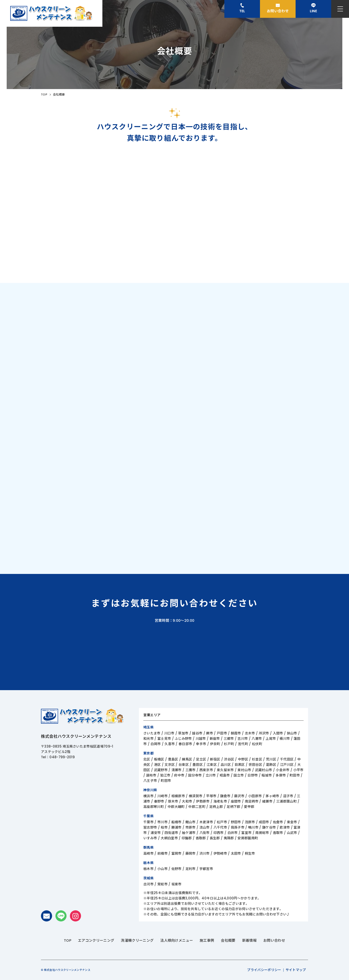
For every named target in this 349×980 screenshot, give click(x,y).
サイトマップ (296, 970)
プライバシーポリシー (264, 970)
